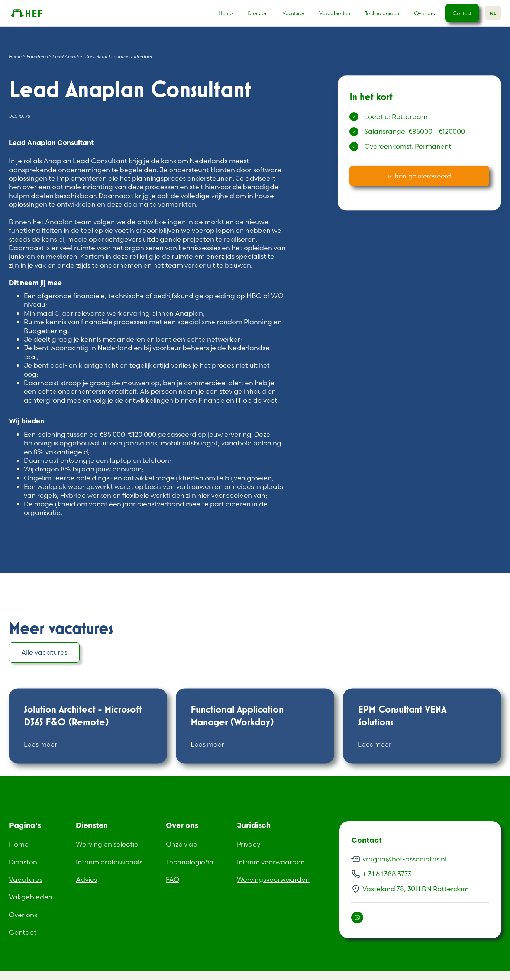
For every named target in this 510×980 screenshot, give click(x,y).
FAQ (172, 879)
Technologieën (382, 13)
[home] (38, 13)
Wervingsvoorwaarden (273, 879)
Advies (86, 879)
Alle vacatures (44, 652)
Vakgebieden (335, 13)
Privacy (248, 844)
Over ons (425, 13)
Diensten (258, 13)
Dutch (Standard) (28, 975)
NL (493, 13)
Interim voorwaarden (271, 862)
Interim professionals (109, 862)
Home (226, 13)
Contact (462, 13)
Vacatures (293, 13)
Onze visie (182, 844)
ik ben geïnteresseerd (419, 176)
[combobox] (493, 13)
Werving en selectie (107, 844)
